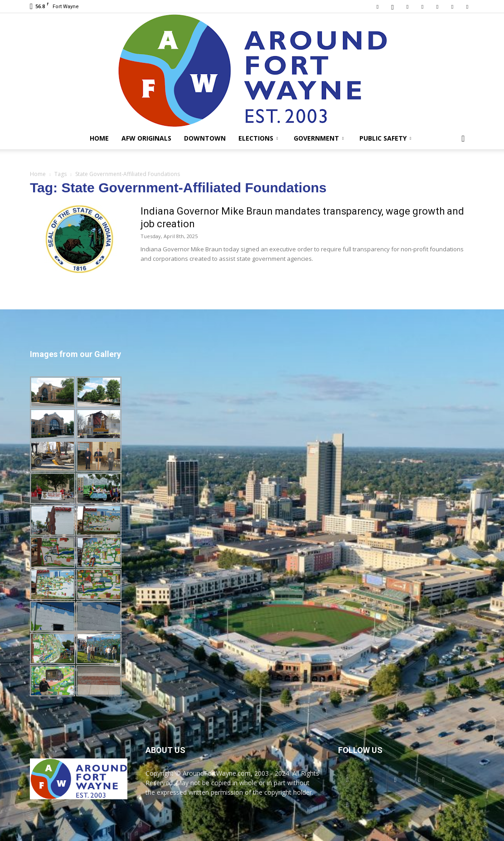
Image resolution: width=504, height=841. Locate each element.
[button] (463, 139)
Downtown (205, 138)
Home (99, 138)
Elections (258, 138)
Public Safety (385, 138)
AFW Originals (146, 138)
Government (319, 138)
